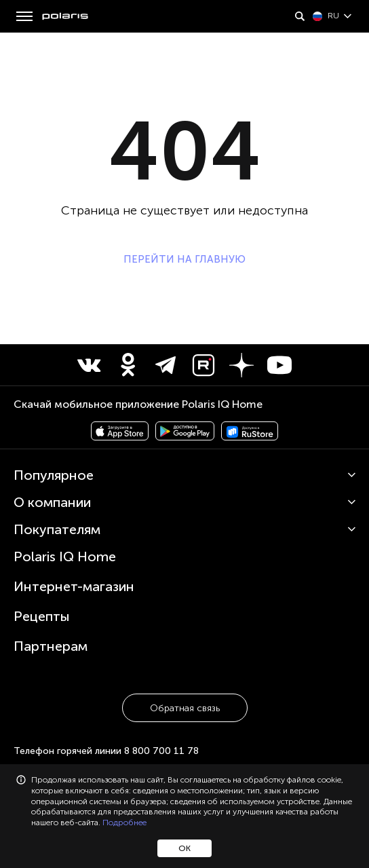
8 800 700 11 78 (161, 751)
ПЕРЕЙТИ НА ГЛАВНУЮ (184, 259)
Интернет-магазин (74, 586)
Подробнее (124, 823)
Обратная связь (185, 708)
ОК (184, 848)
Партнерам (51, 646)
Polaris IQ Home (65, 556)
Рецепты (42, 616)
